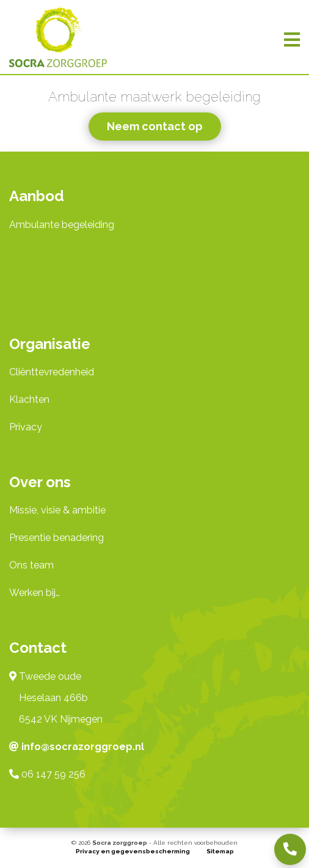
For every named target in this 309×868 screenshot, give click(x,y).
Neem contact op (155, 126)
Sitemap (220, 851)
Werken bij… (35, 593)
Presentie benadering (56, 538)
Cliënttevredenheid (52, 372)
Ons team (31, 565)
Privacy (26, 427)
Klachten (29, 399)
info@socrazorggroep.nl (83, 747)
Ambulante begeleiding (62, 225)
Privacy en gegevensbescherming (133, 851)
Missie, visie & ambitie (57, 510)
